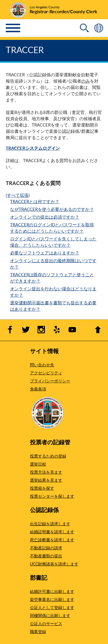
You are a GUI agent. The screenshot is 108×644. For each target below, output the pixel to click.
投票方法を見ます (46, 472)
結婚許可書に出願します (52, 591)
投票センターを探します (52, 496)
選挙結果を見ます (46, 480)
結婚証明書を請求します (52, 532)
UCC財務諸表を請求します (54, 564)
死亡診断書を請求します (52, 540)
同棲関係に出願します (50, 615)
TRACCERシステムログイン (33, 148)
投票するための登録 (48, 456)
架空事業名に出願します (52, 599)
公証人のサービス (46, 623)
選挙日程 (38, 464)
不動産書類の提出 (46, 556)
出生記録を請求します (50, 524)
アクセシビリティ (46, 373)
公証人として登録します (52, 607)
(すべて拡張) (18, 195)
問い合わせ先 (42, 365)
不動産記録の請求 (46, 548)
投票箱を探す (42, 488)
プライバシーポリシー (50, 381)
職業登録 (38, 631)
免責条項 (38, 389)
